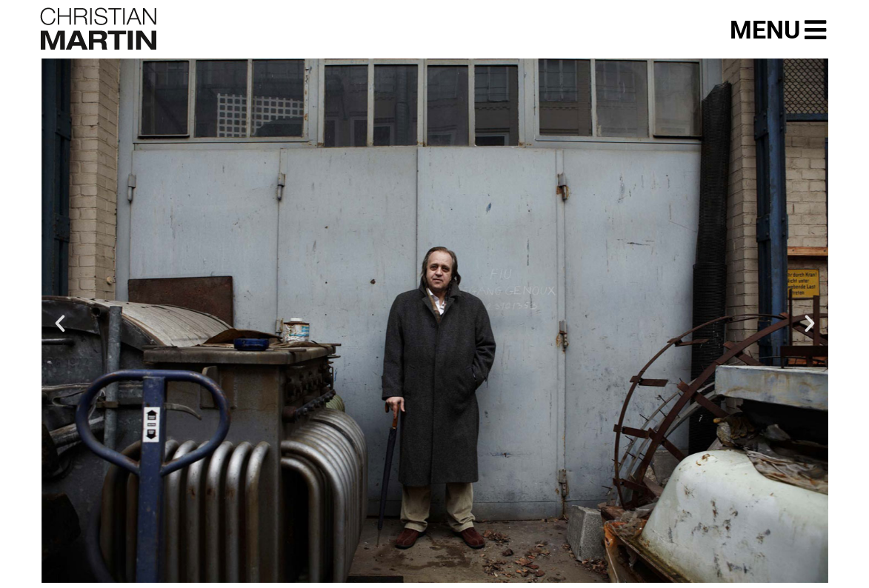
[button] (60, 324)
